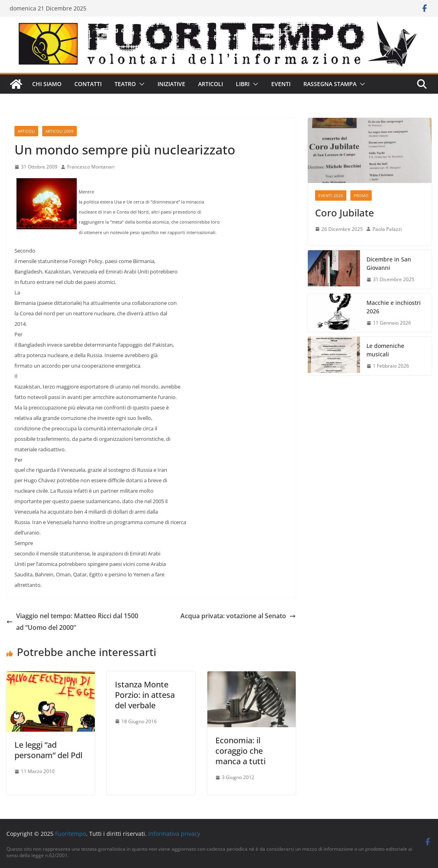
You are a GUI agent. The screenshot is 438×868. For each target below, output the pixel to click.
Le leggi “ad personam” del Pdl (48, 750)
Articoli (211, 84)
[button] (140, 84)
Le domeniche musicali (385, 350)
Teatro (125, 84)
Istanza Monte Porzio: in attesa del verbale (145, 695)
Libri (243, 84)
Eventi (281, 84)
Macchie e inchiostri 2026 (394, 307)
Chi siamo (47, 84)
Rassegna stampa (330, 84)
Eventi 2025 (331, 195)
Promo (361, 195)
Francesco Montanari (91, 167)
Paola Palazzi (387, 229)
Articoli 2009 (59, 131)
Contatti (88, 84)
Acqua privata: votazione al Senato (238, 616)
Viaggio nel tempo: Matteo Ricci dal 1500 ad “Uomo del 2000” (72, 622)
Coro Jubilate (345, 213)
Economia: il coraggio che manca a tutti (240, 751)
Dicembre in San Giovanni (389, 263)
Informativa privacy (174, 834)
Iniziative (171, 84)
